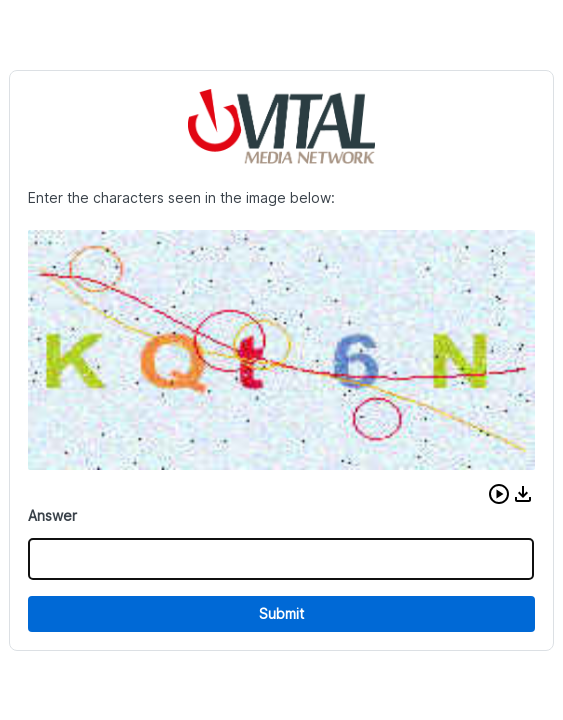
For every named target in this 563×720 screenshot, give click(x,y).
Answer (52, 515)
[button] (499, 494)
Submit (281, 613)
